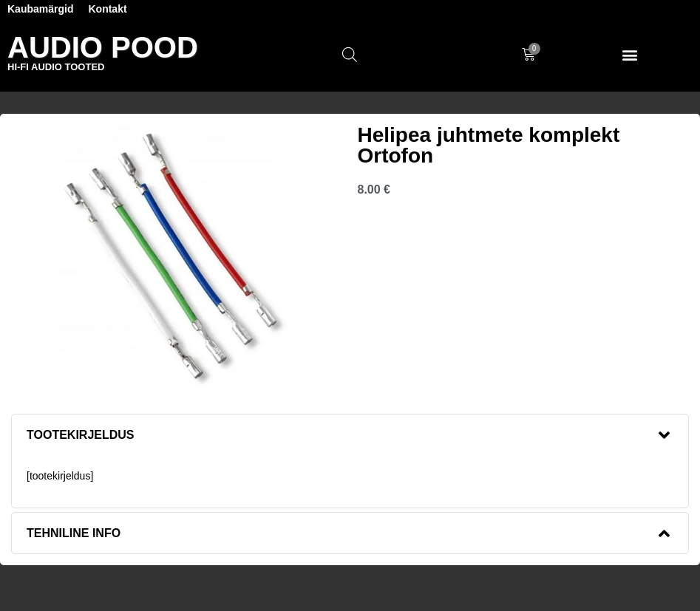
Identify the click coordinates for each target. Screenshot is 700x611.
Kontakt (107, 9)
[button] (630, 55)
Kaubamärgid (40, 9)
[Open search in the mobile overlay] (350, 55)
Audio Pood (103, 47)
